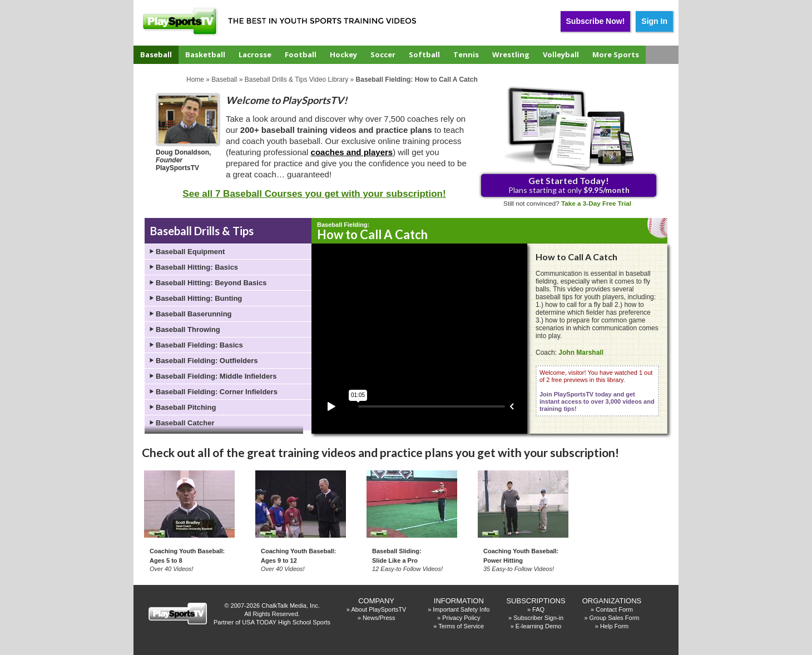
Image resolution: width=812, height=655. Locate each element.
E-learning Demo (539, 626)
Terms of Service (461, 626)
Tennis (466, 54)
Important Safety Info (461, 609)
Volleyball (561, 54)
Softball (424, 54)
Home (195, 80)
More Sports (616, 54)
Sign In (654, 21)
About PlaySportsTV (378, 609)
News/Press (379, 618)
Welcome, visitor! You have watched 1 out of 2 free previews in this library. (597, 391)
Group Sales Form (615, 618)
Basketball (205, 54)
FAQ (538, 609)
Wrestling (511, 54)
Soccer (383, 54)
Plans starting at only (569, 185)
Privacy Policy (461, 618)
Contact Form (614, 609)
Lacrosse (255, 54)
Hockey (343, 54)
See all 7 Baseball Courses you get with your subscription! (314, 194)
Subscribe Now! (596, 21)
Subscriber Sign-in (538, 618)
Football (301, 54)
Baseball (156, 54)
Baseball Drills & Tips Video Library (297, 80)
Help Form (614, 626)
